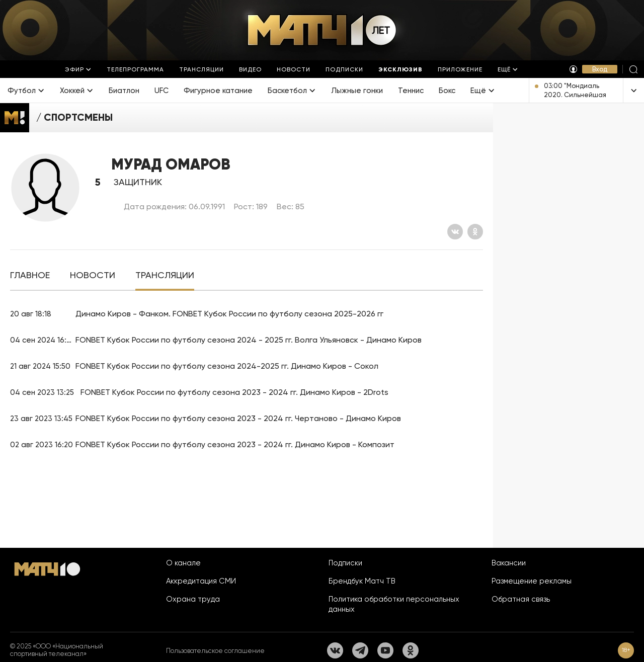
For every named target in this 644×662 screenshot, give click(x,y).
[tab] (30, 275)
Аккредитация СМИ (201, 581)
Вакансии (509, 563)
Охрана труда (193, 599)
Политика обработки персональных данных (394, 604)
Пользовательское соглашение (215, 651)
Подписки (345, 563)
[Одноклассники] (475, 232)
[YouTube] (385, 650)
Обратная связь (521, 599)
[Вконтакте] (455, 232)
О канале (183, 563)
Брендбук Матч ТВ (362, 581)
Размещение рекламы (532, 581)
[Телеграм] (360, 650)
